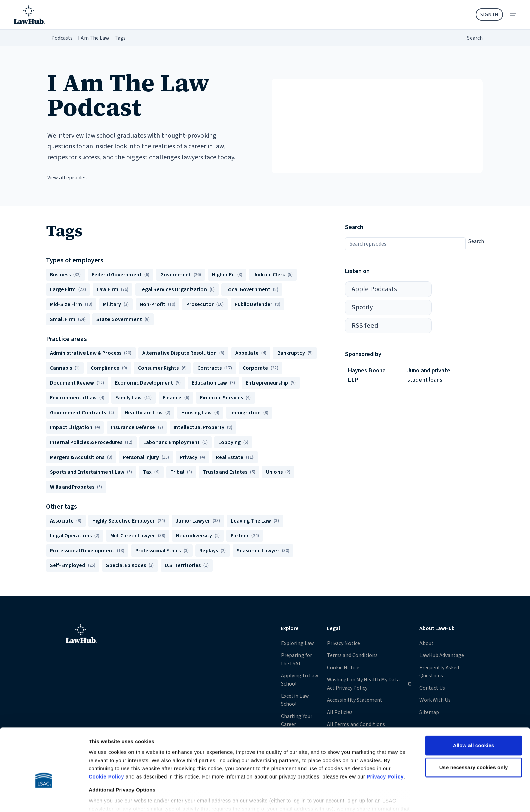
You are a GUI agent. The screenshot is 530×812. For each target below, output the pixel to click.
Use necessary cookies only (474, 726)
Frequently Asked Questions (439, 672)
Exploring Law (297, 643)
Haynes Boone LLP (367, 375)
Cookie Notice (343, 668)
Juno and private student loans (429, 375)
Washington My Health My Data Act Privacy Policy (369, 684)
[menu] (513, 15)
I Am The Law (94, 38)
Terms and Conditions (352, 655)
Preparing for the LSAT (296, 659)
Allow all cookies (474, 704)
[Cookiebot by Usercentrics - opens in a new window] (44, 799)
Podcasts (62, 38)
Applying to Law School (300, 680)
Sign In (489, 15)
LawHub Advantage (442, 655)
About (427, 643)
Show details (104, 799)
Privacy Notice (343, 643)
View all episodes (67, 178)
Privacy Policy (385, 735)
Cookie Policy (106, 735)
